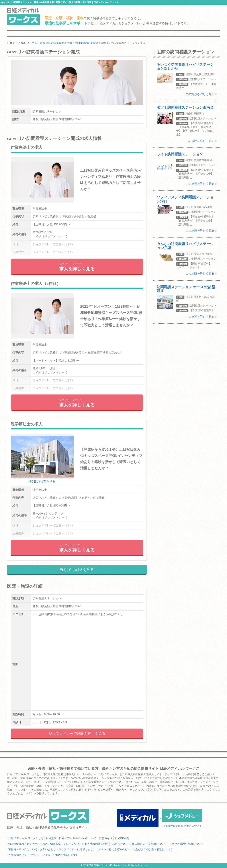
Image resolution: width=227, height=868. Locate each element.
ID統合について (120, 844)
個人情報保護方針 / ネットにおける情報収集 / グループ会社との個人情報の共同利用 (58, 844)
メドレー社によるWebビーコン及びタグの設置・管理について (135, 849)
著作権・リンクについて (23, 849)
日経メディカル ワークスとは (26, 838)
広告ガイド (106, 838)
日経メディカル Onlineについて (78, 838)
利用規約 (51, 838)
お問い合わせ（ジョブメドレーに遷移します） (68, 849)
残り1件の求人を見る (77, 570)
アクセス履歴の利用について (186, 844)
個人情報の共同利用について (149, 844)
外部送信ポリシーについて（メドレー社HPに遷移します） (43, 855)
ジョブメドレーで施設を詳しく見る (77, 734)
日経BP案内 (122, 838)
